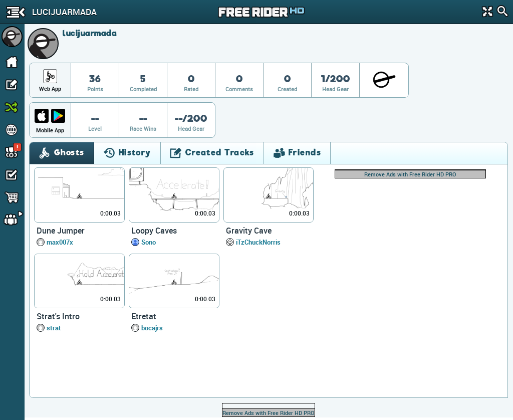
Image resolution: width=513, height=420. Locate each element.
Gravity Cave (249, 231)
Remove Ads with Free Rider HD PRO (410, 174)
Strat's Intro (58, 316)
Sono (149, 242)
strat (54, 328)
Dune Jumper (61, 231)
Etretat (144, 316)
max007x (60, 242)
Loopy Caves (154, 231)
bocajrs (152, 328)
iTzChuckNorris (258, 242)
